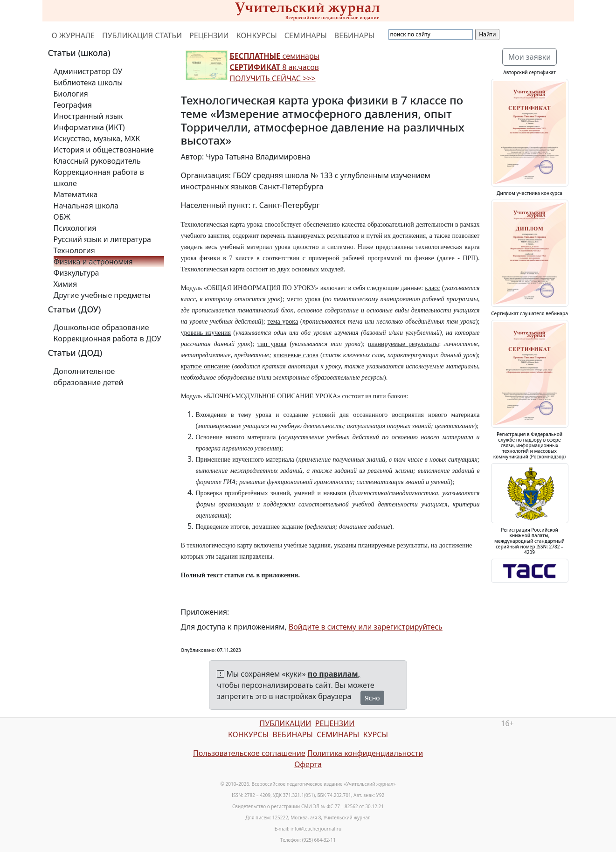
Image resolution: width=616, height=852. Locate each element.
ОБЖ (62, 217)
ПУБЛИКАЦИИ (285, 723)
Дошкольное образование (101, 327)
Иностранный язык (88, 116)
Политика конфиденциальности (365, 753)
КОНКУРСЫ (257, 35)
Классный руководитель (97, 161)
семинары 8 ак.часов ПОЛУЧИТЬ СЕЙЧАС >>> (275, 67)
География (73, 105)
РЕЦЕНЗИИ (209, 35)
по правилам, (334, 674)
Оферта (308, 764)
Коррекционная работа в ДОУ (107, 339)
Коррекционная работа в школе (99, 178)
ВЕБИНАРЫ (355, 35)
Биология (71, 94)
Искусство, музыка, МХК (97, 139)
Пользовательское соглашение (249, 753)
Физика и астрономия (93, 262)
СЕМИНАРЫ (306, 35)
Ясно (372, 698)
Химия (66, 284)
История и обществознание (104, 150)
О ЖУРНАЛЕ (73, 35)
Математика (76, 194)
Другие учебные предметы (102, 295)
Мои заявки (530, 57)
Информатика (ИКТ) (89, 127)
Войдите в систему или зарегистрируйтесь (366, 627)
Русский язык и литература (103, 239)
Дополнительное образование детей (89, 377)
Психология (75, 228)
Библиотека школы (88, 83)
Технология (74, 250)
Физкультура (76, 273)
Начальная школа (86, 206)
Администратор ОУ (88, 71)
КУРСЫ (376, 734)
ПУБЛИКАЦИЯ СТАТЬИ (142, 35)
